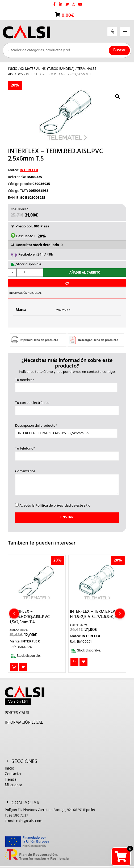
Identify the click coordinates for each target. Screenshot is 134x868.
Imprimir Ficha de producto (39, 340)
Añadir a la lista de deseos (67, 283)
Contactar (13, 774)
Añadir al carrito (85, 273)
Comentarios (67, 483)
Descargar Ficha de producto (98, 340)
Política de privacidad (53, 506)
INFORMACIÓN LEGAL (24, 723)
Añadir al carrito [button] (14, 667)
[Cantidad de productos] (24, 273)
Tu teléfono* (67, 452)
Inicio (13, 69)
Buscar (119, 50)
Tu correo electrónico (67, 407)
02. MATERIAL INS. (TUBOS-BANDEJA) (47, 69)
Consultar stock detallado (37, 245)
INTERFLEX (29, 170)
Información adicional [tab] (25, 293)
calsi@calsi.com (29, 821)
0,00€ (67, 16)
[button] (118, 97)
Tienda (11, 780)
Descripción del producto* (66, 430)
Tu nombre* (66, 384)
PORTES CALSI (17, 713)
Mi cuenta (13, 785)
